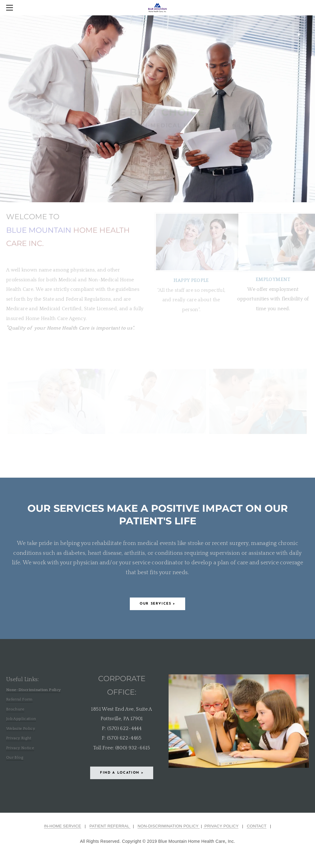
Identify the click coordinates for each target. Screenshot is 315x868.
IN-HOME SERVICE (63, 826)
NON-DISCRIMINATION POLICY (169, 826)
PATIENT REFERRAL (110, 826)
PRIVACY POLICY (221, 826)
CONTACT (257, 826)
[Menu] (11, 8)
